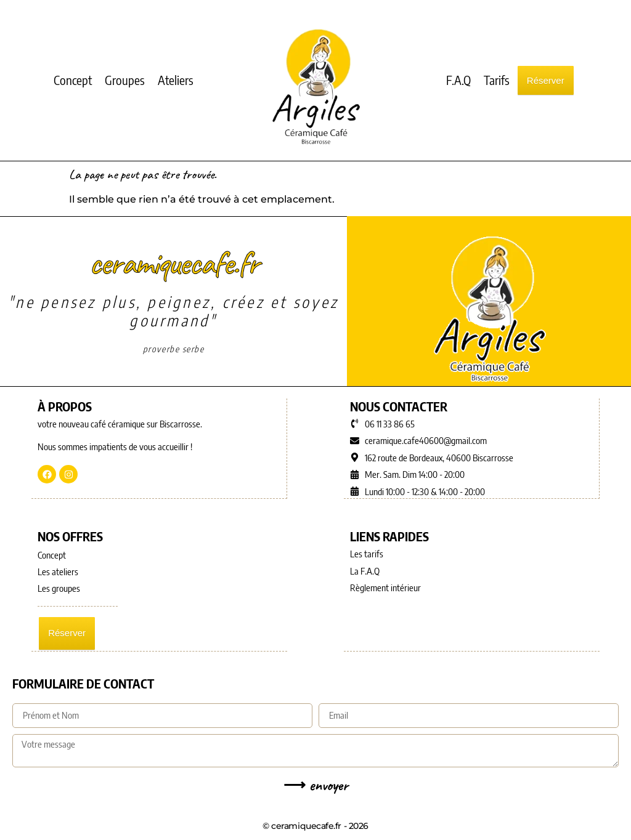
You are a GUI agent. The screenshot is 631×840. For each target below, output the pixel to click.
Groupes (125, 80)
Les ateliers (58, 571)
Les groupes (59, 588)
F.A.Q (458, 80)
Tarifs (497, 80)
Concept (73, 80)
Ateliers (176, 80)
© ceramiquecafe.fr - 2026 (315, 825)
